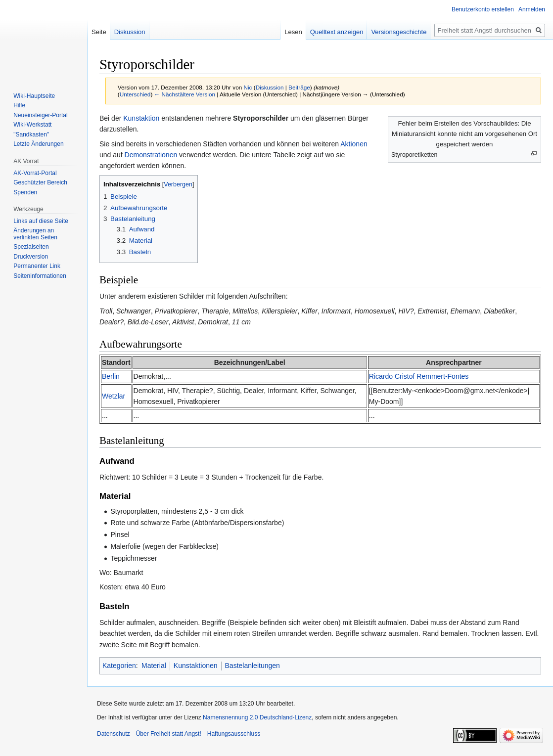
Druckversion (31, 257)
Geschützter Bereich (40, 182)
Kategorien (119, 666)
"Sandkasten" (31, 134)
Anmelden (532, 9)
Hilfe (19, 105)
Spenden (25, 192)
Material (154, 666)
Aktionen (354, 144)
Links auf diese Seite (41, 221)
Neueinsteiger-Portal (40, 115)
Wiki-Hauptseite (34, 96)
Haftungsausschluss (234, 734)
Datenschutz (114, 734)
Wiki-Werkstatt (32, 125)
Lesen (293, 32)
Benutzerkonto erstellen (483, 9)
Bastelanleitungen (253, 666)
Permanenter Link (37, 266)
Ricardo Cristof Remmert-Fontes (419, 376)
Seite (99, 32)
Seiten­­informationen (40, 276)
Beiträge (299, 87)
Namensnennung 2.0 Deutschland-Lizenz (257, 717)
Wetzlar (114, 396)
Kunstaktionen (196, 666)
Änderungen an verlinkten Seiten (35, 234)
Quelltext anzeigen (337, 32)
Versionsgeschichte (399, 32)
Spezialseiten (31, 247)
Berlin (111, 376)
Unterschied (135, 94)
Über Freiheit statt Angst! (169, 734)
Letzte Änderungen (38, 144)
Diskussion (270, 87)
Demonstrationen (151, 155)
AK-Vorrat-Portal (35, 173)
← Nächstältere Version (185, 94)
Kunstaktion (141, 118)
